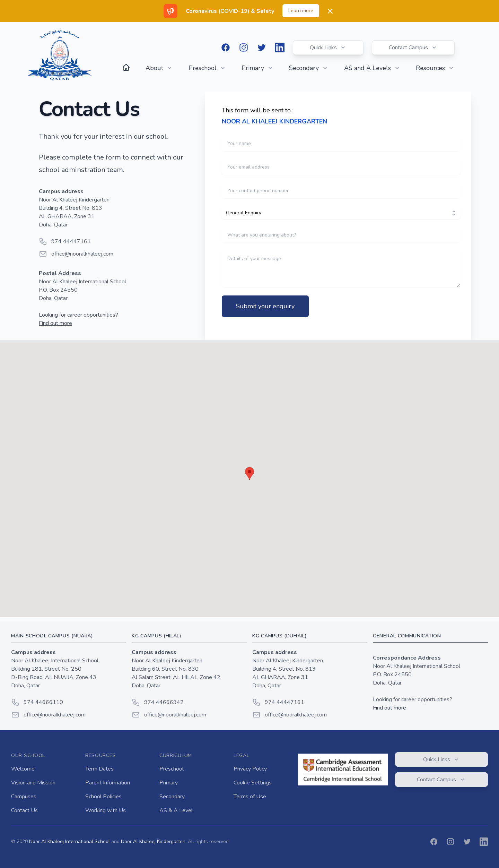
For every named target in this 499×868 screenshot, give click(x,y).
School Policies (103, 797)
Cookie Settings (253, 783)
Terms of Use (250, 797)
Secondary (172, 797)
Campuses (24, 797)
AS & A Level (176, 810)
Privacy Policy (250, 769)
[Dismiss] (330, 11)
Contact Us (24, 810)
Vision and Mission (33, 783)
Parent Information (108, 783)
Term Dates (99, 769)
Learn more (301, 11)
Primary (169, 783)
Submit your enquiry (265, 306)
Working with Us (106, 810)
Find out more (55, 323)
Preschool (172, 769)
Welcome (23, 769)
